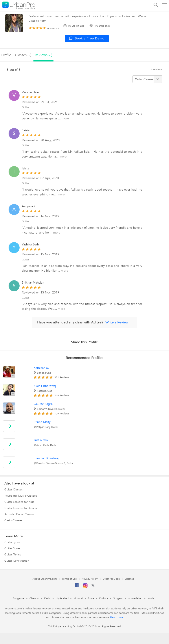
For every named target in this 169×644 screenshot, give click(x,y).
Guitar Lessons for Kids (19, 502)
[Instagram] (85, 587)
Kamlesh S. (41, 368)
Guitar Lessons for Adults (21, 508)
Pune (91, 598)
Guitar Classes (14, 490)
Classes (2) (23, 55)
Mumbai (78, 598)
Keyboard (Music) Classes (21, 496)
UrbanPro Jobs (111, 579)
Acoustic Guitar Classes (19, 514)
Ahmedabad (135, 598)
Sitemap (130, 579)
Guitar (25, 107)
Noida (151, 598)
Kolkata (104, 598)
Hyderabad (62, 598)
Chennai (34, 598)
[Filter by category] (147, 79)
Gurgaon (118, 598)
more (65, 118)
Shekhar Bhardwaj (46, 458)
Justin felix (41, 440)
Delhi (47, 598)
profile (6, 55)
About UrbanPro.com (45, 579)
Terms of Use (69, 579)
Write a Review (117, 322)
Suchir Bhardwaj (45, 386)
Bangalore (18, 598)
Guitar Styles (12, 548)
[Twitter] (93, 586)
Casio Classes (13, 520)
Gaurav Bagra (43, 404)
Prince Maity (42, 422)
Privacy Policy (90, 579)
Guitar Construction (17, 561)
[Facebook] (77, 587)
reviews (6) (43, 55)
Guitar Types (12, 542)
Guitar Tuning (13, 555)
